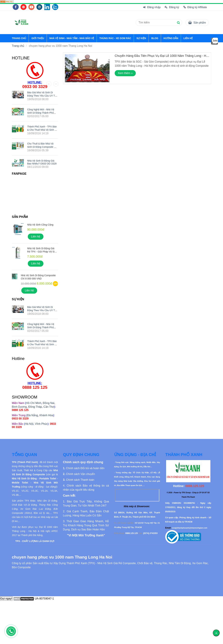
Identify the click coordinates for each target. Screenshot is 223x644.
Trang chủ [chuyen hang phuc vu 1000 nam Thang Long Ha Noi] (18, 46)
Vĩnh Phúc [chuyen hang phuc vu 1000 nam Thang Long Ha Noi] (41, 424)
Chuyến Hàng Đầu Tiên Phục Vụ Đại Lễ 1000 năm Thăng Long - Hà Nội (161, 57)
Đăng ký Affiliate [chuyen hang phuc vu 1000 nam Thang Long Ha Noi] (195, 7)
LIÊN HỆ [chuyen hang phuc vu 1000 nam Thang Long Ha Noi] (188, 38)
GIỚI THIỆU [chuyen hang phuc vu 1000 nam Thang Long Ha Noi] (38, 38)
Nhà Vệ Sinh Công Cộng (40, 225)
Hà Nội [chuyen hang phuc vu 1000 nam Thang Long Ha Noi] (29, 424)
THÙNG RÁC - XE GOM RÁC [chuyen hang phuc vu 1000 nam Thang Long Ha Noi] (115, 38)
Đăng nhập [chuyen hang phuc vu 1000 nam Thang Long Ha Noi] (152, 7)
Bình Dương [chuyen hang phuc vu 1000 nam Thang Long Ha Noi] (19, 407)
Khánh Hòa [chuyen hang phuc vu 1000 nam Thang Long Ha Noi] (46, 415)
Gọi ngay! (6, 599)
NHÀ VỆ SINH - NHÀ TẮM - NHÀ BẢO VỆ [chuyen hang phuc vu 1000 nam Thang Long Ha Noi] (72, 38)
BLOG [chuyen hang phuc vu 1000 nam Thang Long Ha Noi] (155, 38)
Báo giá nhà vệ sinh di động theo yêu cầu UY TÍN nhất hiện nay (42, 96)
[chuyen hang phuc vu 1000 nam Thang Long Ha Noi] (7, 1)
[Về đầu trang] (216, 633)
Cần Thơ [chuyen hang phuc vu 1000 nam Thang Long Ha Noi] (49, 407)
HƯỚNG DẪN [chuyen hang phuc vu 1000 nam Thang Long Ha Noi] (171, 38)
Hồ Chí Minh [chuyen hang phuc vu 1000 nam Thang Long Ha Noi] (34, 403)
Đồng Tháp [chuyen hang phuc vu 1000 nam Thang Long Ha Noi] (35, 407)
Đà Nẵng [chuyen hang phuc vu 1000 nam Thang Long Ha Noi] (32, 415)
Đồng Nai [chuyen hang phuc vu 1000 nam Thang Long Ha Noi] (49, 403)
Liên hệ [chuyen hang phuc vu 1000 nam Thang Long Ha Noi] (36, 237)
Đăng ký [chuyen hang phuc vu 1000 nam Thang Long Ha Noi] (172, 7)
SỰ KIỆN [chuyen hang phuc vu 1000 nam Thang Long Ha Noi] (141, 38)
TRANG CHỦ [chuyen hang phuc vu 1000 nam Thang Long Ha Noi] (19, 38)
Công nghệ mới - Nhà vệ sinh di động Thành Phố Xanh (41, 113)
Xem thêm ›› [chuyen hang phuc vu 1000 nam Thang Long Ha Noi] (125, 73)
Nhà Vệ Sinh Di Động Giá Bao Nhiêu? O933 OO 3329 (42, 162)
